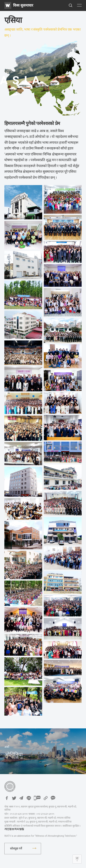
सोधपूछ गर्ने (16, 848)
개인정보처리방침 (14, 829)
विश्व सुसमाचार (23, 5)
